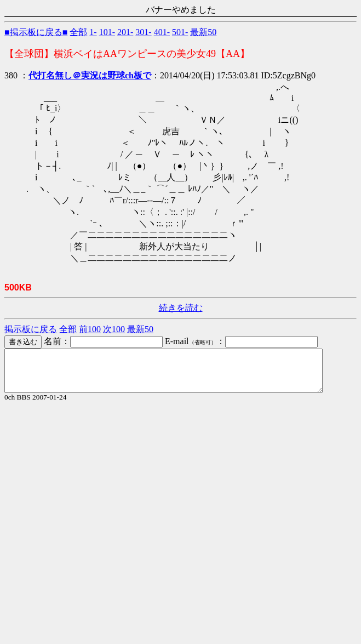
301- (143, 32)
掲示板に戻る (31, 329)
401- (162, 32)
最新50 (203, 32)
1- (93, 32)
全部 (78, 32)
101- (107, 32)
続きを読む (181, 308)
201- (125, 32)
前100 (90, 329)
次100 (114, 329)
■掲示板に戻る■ (36, 32)
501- (180, 32)
